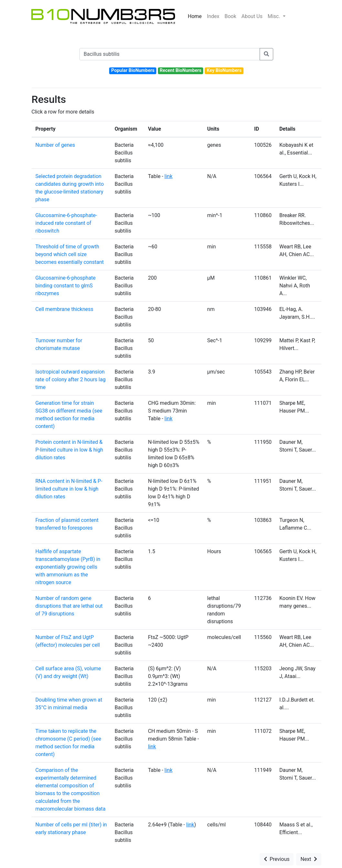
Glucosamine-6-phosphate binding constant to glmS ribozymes (66, 286)
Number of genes (55, 145)
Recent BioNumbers (181, 70)
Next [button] (309, 859)
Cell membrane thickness (65, 309)
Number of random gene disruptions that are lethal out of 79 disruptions (69, 606)
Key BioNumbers (224, 70)
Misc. (275, 16)
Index (213, 16)
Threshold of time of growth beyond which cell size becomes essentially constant (70, 254)
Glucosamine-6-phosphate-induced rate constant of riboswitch (66, 223)
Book (230, 16)
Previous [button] (277, 859)
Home (195, 16)
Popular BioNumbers (133, 70)
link (168, 176)
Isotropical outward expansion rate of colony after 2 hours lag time (71, 379)
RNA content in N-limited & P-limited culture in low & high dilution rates (69, 489)
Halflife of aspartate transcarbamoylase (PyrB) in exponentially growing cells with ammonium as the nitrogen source (68, 567)
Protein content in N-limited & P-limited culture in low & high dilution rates (69, 450)
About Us (252, 16)
